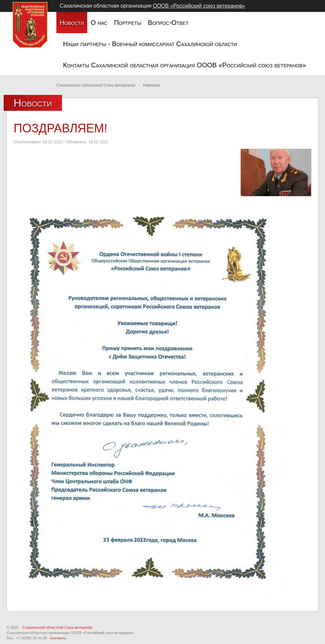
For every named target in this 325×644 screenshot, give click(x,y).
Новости (72, 23)
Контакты (58, 638)
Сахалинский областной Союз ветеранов (57, 627)
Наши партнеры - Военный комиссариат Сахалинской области (150, 44)
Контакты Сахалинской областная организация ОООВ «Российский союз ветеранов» (185, 65)
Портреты (128, 23)
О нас (99, 23)
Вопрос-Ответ (168, 23)
